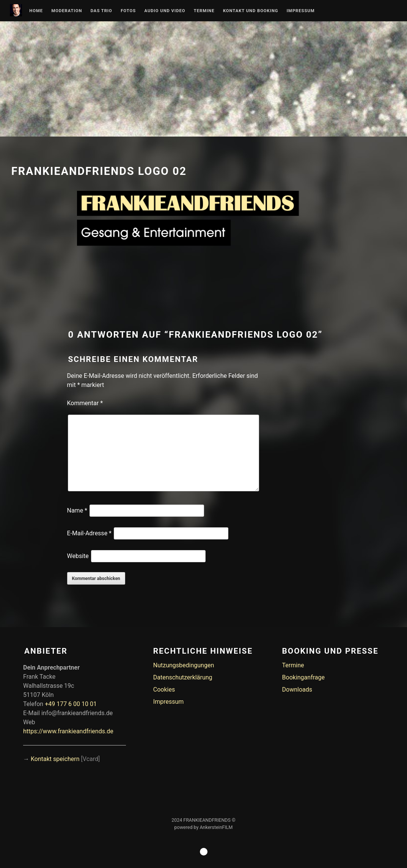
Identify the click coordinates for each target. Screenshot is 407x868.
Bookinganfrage (303, 677)
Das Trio (101, 11)
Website (78, 556)
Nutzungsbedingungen (184, 665)
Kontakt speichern (55, 759)
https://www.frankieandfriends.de (68, 731)
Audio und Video (165, 11)
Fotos (128, 11)
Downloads (297, 690)
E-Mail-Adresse (89, 533)
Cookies (164, 690)
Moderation (67, 11)
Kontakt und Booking (251, 11)
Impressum (301, 11)
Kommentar (85, 403)
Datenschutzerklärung (183, 677)
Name (77, 510)
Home (36, 11)
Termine (204, 11)
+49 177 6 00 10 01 (71, 704)
